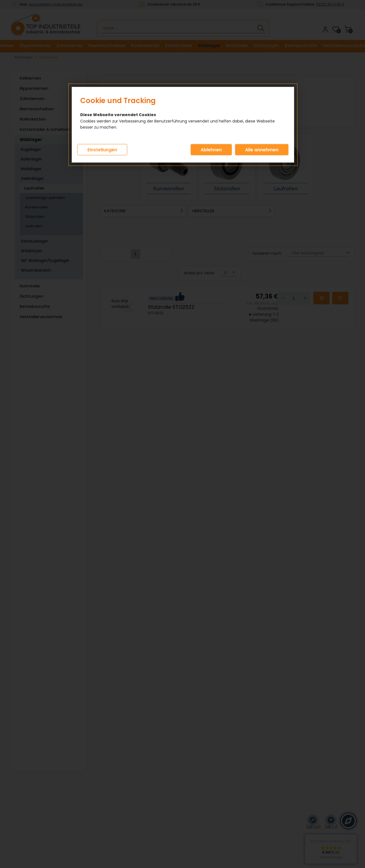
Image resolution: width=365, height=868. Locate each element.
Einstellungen (102, 150)
